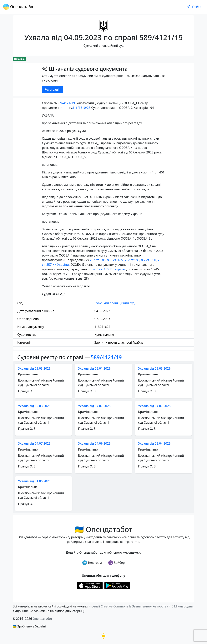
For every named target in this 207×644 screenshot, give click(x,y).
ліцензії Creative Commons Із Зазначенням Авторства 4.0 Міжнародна (141, 606)
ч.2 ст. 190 (149, 260)
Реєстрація (52, 89)
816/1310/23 (81, 108)
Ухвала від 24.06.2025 (94, 443)
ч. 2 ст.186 (132, 260)
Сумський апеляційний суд (115, 303)
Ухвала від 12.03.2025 (34, 406)
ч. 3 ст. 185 (115, 260)
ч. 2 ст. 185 (98, 260)
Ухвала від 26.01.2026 (94, 368)
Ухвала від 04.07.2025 (154, 406)
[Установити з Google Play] (117, 585)
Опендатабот (43, 619)
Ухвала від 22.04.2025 (154, 443)
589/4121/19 (66, 103)
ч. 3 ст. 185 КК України (110, 269)
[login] (194, 7)
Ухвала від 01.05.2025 (34, 481)
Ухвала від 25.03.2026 (34, 368)
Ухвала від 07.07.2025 (94, 406)
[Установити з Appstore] (90, 585)
